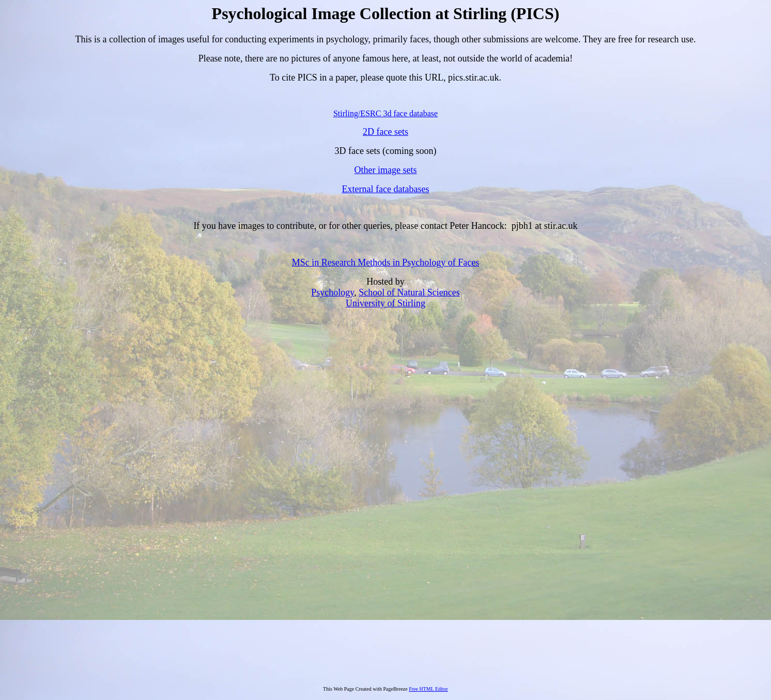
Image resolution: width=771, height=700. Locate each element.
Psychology (333, 292)
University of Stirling (385, 303)
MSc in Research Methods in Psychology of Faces (385, 262)
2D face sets (385, 132)
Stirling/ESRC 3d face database (385, 113)
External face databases (386, 189)
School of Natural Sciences (409, 292)
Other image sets (386, 170)
